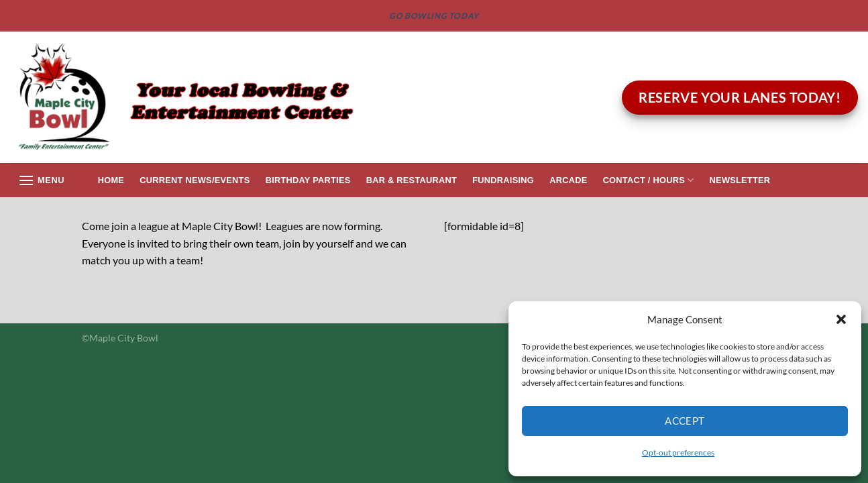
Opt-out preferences (678, 452)
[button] (841, 319)
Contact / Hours (649, 180)
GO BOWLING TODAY (434, 16)
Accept (685, 421)
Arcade (568, 180)
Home (111, 180)
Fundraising (503, 180)
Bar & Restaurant (412, 180)
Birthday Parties (308, 180)
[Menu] (41, 180)
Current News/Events (195, 180)
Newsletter (740, 180)
